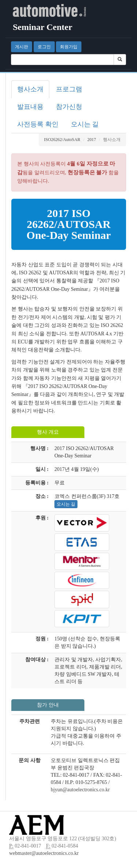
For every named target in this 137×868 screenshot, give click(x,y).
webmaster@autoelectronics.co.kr (44, 853)
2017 (92, 140)
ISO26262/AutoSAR (62, 140)
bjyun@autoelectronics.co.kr (80, 790)
